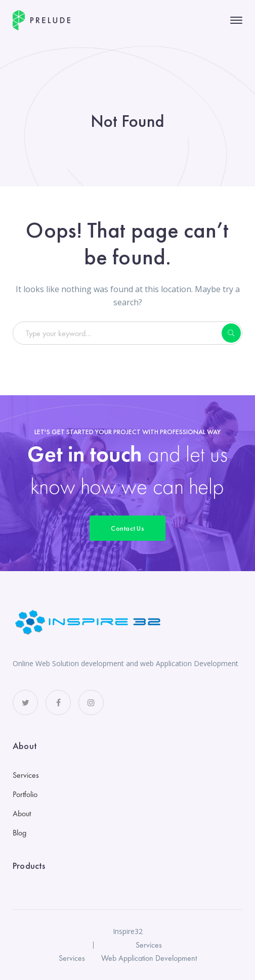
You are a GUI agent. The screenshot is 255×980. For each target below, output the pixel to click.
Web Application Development (149, 958)
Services (26, 775)
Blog (19, 833)
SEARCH (231, 333)
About (22, 813)
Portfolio (25, 794)
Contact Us (127, 528)
